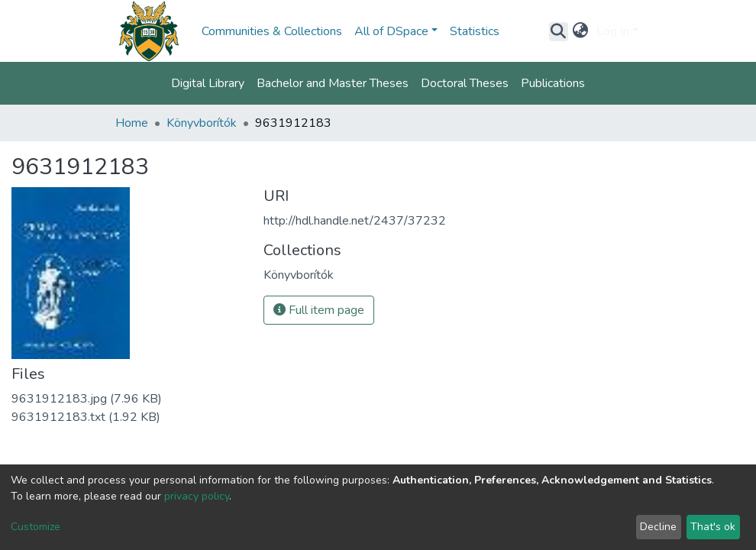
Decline (658, 527)
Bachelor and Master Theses (333, 83)
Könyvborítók (202, 123)
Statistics (475, 31)
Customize (36, 527)
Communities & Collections (272, 31)
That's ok (713, 527)
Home (132, 123)
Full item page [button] (319, 310)
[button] (581, 31)
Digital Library (208, 83)
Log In (613, 31)
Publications (553, 83)
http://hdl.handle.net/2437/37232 (355, 221)
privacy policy (197, 496)
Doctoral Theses (465, 83)
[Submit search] (559, 31)
